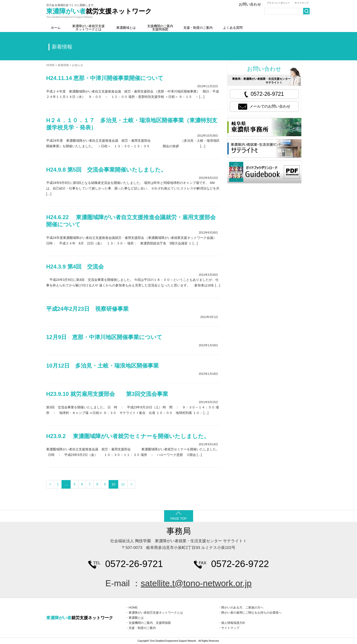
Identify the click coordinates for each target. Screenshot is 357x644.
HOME (50, 65)
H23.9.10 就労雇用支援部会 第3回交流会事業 (107, 394)
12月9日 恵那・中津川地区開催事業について (104, 337)
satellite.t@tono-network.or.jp (196, 583)
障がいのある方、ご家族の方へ (242, 607)
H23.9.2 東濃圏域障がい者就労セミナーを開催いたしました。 (128, 436)
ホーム (56, 28)
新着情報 (63, 65)
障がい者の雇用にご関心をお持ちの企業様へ (251, 613)
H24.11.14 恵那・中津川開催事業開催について (105, 78)
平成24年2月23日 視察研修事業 (87, 309)
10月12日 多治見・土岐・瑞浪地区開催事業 (102, 366)
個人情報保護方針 (233, 623)
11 (123, 484)
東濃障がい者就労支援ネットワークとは (88, 28)
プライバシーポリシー (278, 3)
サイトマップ (302, 3)
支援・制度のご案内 (198, 28)
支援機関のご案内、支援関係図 (150, 623)
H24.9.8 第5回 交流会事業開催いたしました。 (106, 170)
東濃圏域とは (126, 28)
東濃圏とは (136, 618)
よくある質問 (233, 28)
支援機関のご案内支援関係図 (160, 28)
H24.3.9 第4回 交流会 (75, 267)
